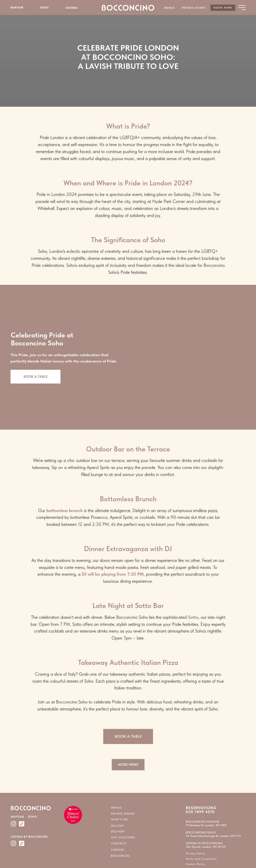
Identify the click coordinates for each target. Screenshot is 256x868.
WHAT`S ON (119, 820)
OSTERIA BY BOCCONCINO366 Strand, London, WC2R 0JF (206, 845)
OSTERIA (72, 8)
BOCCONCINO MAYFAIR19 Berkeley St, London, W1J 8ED (206, 823)
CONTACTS (119, 844)
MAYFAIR (17, 8)
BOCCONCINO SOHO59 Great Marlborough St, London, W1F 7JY (213, 834)
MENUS (169, 8)
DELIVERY (118, 832)
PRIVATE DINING (123, 814)
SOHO (44, 8)
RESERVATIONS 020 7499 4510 (201, 810)
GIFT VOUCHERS (123, 838)
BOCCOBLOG (120, 856)
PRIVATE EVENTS (194, 8)
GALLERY (117, 826)
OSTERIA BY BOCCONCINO (29, 837)
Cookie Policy (195, 864)
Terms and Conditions (201, 859)
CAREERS (118, 850)
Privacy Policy (195, 854)
